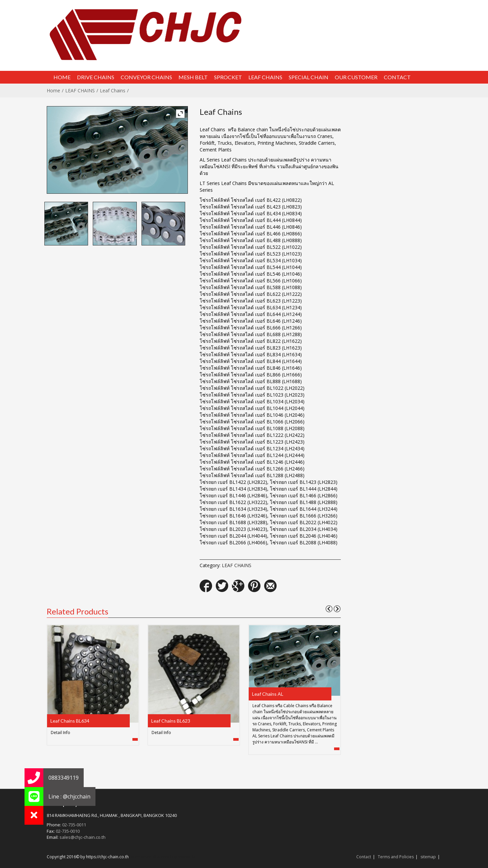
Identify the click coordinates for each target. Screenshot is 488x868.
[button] (34, 815)
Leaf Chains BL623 (171, 721)
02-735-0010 (68, 831)
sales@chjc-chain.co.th (83, 837)
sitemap (428, 857)
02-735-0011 (74, 825)
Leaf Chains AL (268, 694)
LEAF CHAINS (80, 90)
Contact (364, 857)
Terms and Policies (396, 857)
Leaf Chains (113, 90)
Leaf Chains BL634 (70, 721)
